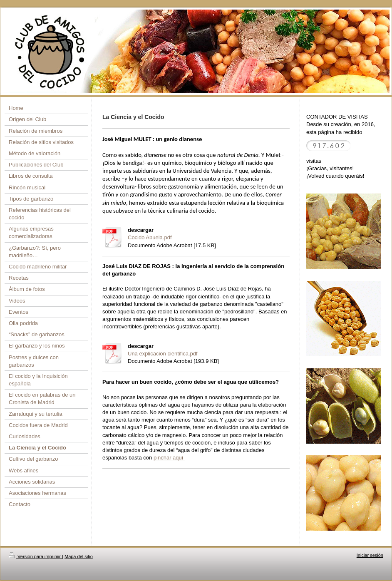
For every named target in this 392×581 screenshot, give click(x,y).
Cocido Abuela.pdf (150, 237)
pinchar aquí (169, 458)
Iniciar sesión (370, 555)
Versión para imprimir (35, 556)
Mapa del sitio (79, 556)
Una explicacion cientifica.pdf (163, 354)
